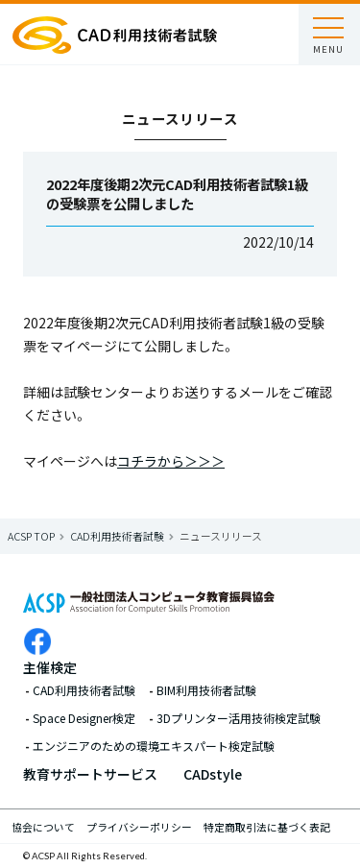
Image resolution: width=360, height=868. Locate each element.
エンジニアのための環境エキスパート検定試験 (154, 746)
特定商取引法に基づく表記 (267, 827)
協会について (43, 827)
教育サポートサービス (90, 774)
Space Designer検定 (84, 718)
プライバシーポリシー (139, 827)
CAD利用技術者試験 (117, 536)
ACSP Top (31, 536)
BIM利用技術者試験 (206, 690)
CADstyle (213, 774)
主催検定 (50, 667)
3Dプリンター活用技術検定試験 (239, 718)
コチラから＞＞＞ (171, 461)
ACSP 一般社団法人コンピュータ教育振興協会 (115, 35)
